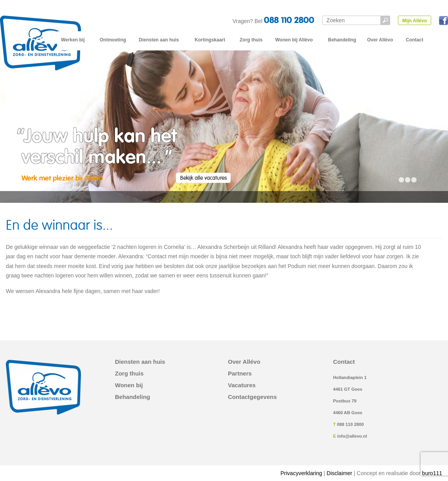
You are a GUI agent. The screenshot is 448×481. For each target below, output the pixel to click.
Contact (415, 40)
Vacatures (242, 385)
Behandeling (342, 40)
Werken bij (73, 40)
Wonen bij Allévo (294, 40)
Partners (240, 374)
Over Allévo (380, 40)
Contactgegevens (252, 397)
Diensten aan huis (159, 40)
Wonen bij (129, 385)
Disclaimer (340, 473)
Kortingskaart (210, 40)
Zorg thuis (251, 40)
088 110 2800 (289, 21)
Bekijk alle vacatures (203, 178)
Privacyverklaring (302, 473)
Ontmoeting (113, 40)
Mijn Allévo (415, 21)
